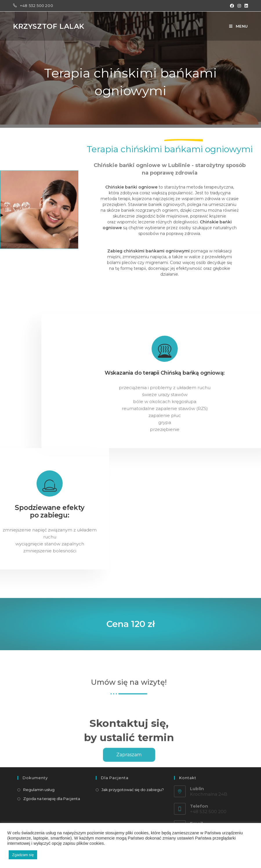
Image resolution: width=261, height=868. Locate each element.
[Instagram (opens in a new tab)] (239, 6)
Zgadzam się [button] (23, 855)
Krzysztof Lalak (49, 26)
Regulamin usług (39, 790)
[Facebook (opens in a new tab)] (232, 6)
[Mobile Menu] (239, 26)
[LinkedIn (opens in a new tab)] (245, 6)
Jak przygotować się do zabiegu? (133, 790)
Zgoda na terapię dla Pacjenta (52, 799)
